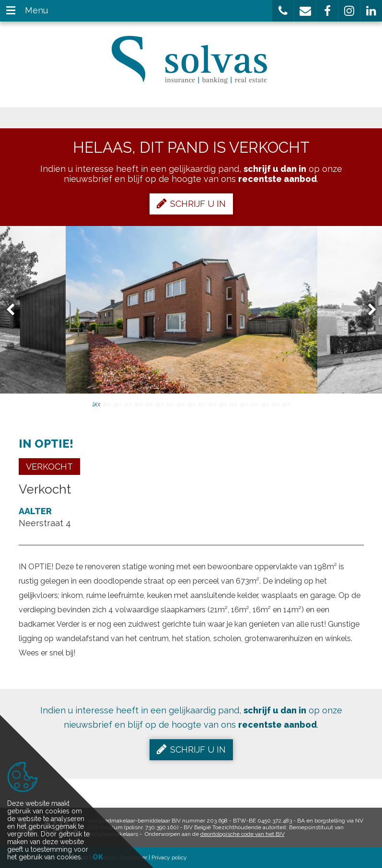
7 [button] (160, 404)
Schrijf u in (191, 203)
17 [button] (265, 404)
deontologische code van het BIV (243, 834)
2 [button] (107, 404)
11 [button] (202, 404)
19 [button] (286, 404)
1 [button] (96, 404)
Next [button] (368, 310)
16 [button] (255, 404)
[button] (283, 11)
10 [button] (191, 404)
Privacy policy (169, 857)
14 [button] (233, 404)
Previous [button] (15, 310)
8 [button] (170, 404)
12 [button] (212, 404)
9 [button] (181, 404)
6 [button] (149, 404)
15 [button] (244, 404)
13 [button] (223, 404)
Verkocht (49, 467)
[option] (191, 310)
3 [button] (117, 404)
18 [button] (276, 404)
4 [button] (128, 404)
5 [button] (139, 404)
